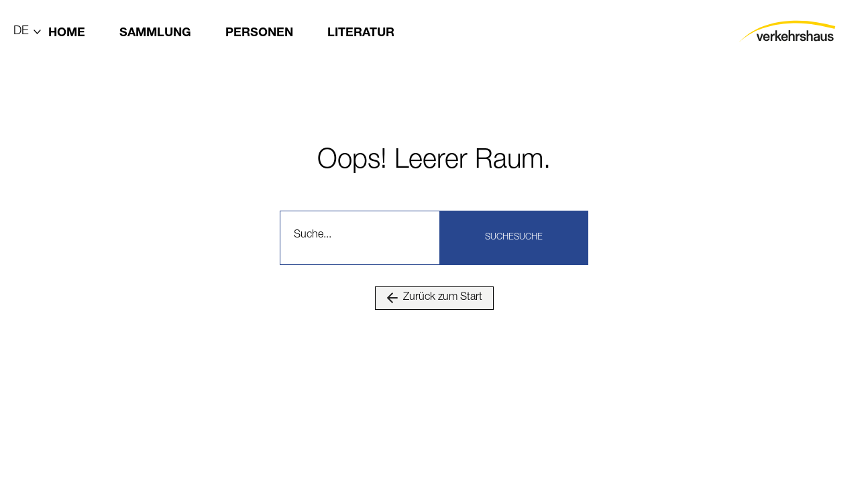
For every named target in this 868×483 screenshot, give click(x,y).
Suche (499, 238)
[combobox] (363, 238)
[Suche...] (363, 238)
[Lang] (28, 34)
